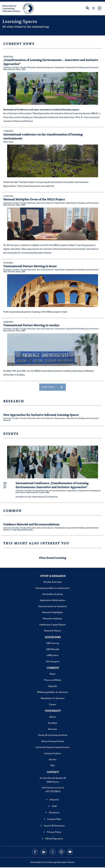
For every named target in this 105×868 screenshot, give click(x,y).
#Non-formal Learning (53, 558)
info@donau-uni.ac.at (53, 787)
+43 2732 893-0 (53, 791)
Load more (52, 387)
